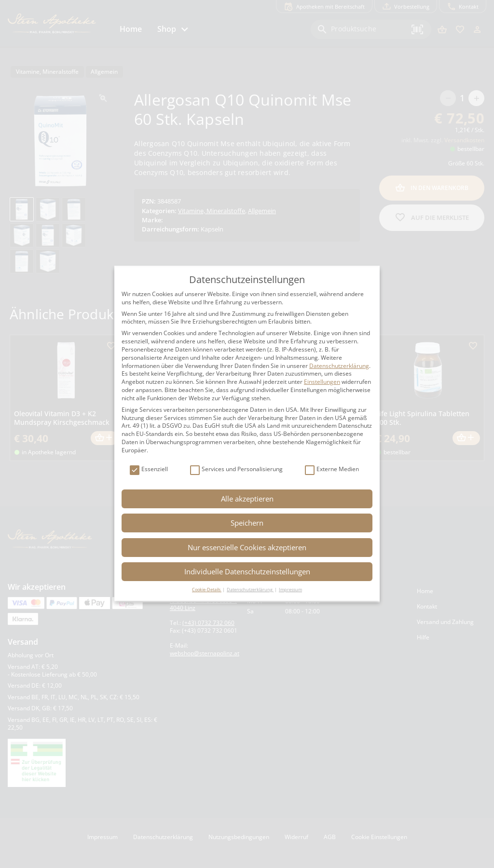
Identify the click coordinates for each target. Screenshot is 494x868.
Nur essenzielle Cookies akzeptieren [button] (247, 547)
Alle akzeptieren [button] (247, 499)
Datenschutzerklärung (339, 366)
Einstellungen (322, 382)
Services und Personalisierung (236, 469)
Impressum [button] (290, 590)
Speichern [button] (247, 523)
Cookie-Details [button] (207, 590)
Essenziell (149, 469)
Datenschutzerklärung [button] (250, 590)
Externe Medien (332, 469)
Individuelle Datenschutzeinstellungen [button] (247, 571)
